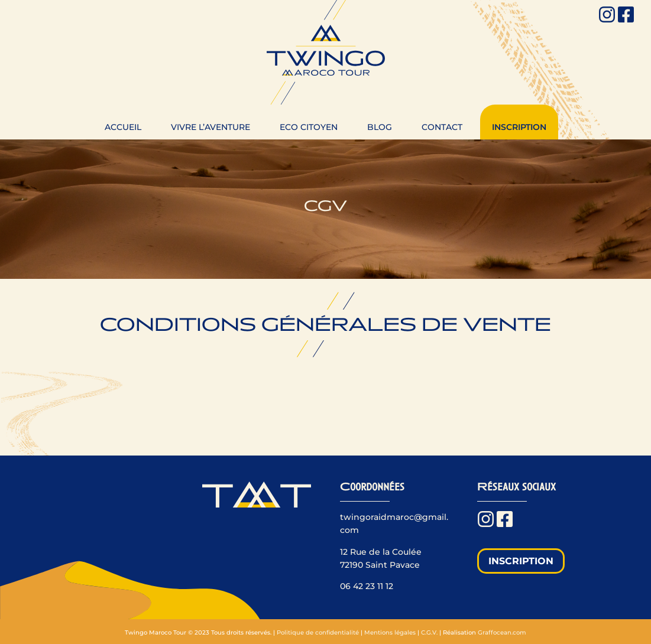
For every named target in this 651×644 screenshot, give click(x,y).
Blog (380, 127)
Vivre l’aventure (210, 127)
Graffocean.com (502, 632)
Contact (442, 127)
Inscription (519, 127)
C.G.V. (429, 632)
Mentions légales (390, 632)
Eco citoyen (309, 127)
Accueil (123, 127)
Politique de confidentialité (318, 632)
